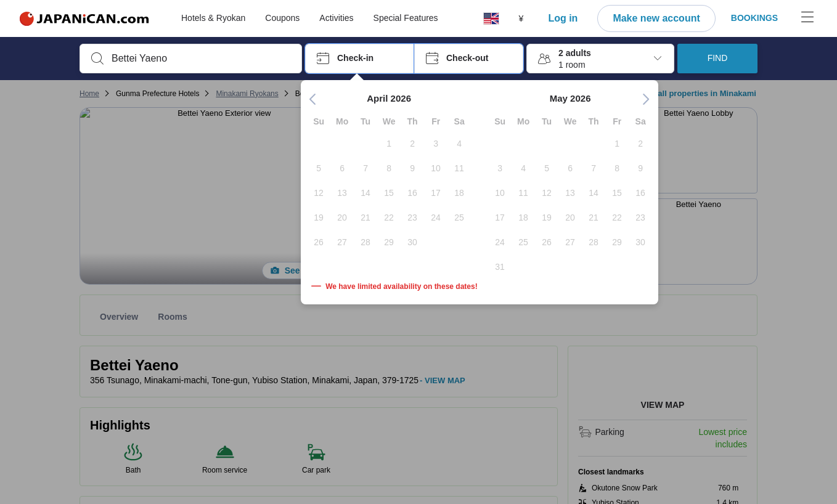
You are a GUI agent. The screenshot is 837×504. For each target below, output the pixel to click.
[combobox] (201, 59)
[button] (360, 59)
